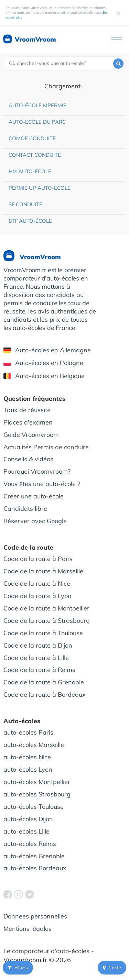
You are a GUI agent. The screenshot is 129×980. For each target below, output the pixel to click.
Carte (112, 968)
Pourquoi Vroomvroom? (37, 471)
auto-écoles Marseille (34, 745)
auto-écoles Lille (26, 831)
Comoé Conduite (32, 138)
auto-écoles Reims (30, 844)
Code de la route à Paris (38, 559)
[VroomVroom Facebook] (8, 894)
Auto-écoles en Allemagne (47, 350)
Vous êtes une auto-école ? (42, 484)
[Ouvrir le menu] (117, 40)
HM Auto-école (30, 171)
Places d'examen (28, 422)
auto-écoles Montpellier (37, 782)
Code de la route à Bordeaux (45, 695)
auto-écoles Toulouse (34, 807)
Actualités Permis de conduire (46, 447)
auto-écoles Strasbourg (37, 794)
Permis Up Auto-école (40, 188)
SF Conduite (25, 204)
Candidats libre (25, 509)
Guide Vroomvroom (31, 435)
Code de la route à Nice (37, 583)
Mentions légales (28, 929)
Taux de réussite (27, 410)
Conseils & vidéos (28, 459)
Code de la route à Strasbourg (47, 621)
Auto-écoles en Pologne (43, 363)
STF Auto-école (30, 221)
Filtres (18, 968)
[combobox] (64, 63)
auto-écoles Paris (28, 732)
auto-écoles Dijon (28, 819)
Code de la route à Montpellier (46, 608)
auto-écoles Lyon (28, 769)
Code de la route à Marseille (43, 571)
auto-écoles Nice (27, 757)
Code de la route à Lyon (37, 596)
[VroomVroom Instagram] (19, 894)
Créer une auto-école (34, 496)
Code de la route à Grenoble (44, 682)
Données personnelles (35, 916)
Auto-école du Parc (37, 122)
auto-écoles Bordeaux (35, 868)
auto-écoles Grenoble (34, 856)
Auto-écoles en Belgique (44, 376)
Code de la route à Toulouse (43, 633)
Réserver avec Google (35, 521)
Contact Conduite (35, 155)
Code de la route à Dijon (38, 645)
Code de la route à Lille (36, 658)
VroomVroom (29, 40)
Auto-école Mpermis (37, 105)
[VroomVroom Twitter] (30, 894)
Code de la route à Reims (39, 670)
